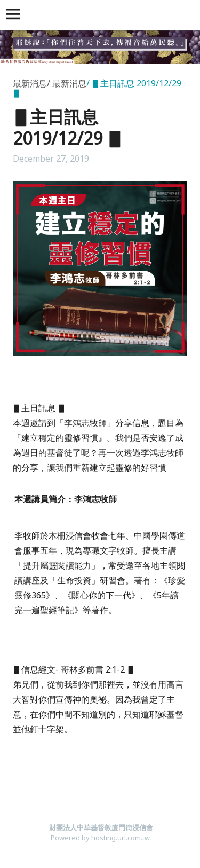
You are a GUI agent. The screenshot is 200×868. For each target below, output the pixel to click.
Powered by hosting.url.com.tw (100, 838)
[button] (15, 15)
